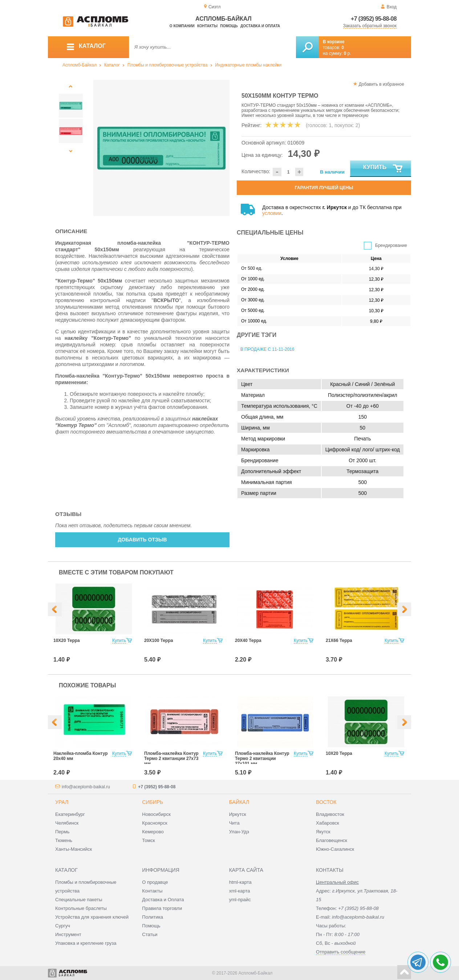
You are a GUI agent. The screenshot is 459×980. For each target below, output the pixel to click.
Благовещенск (332, 840)
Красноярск (155, 823)
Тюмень (64, 840)
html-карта (240, 882)
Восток (326, 802)
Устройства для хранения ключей (92, 917)
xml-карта (240, 891)
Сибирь (153, 802)
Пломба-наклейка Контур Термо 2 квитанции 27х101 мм (262, 759)
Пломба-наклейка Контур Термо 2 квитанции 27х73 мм (171, 759)
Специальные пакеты (79, 900)
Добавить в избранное (381, 84)
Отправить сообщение (341, 952)
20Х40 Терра (248, 641)
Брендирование (391, 245)
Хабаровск (328, 823)
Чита (234, 823)
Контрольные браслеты (81, 908)
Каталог (112, 65)
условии (272, 213)
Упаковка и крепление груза (86, 943)
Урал (62, 802)
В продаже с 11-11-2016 (267, 349)
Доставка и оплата (260, 26)
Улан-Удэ (239, 832)
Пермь (62, 832)
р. (348, 53)
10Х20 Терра (67, 641)
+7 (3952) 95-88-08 (374, 19)
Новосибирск (156, 814)
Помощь (229, 26)
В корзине (334, 42)
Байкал (239, 802)
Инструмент (68, 934)
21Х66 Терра (339, 641)
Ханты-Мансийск (74, 849)
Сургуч (63, 926)
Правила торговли (162, 908)
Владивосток (330, 814)
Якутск (323, 832)
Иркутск (238, 814)
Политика (153, 917)
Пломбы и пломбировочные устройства (168, 65)
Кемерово (153, 832)
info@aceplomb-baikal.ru (86, 787)
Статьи (150, 934)
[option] (161, 148)
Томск (148, 840)
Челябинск (67, 823)
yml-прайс (240, 900)
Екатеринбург (70, 814)
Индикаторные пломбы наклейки (248, 65)
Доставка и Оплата (163, 900)
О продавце (155, 882)
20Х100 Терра (159, 641)
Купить (383, 169)
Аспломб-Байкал (80, 65)
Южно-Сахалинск (335, 849)
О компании (182, 26)
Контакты (207, 26)
